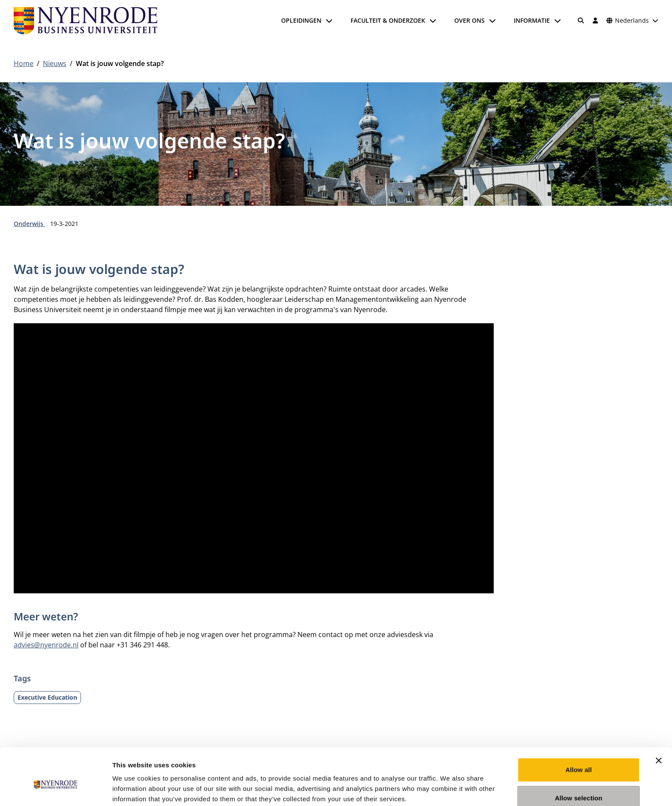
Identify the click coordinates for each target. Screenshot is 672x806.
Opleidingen (301, 20)
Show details (450, 789)
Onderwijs (29, 224)
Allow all (579, 728)
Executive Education (47, 697)
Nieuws (55, 63)
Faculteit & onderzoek (388, 20)
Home (24, 63)
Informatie (532, 20)
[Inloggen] (595, 21)
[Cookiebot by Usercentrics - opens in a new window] (55, 789)
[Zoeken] (581, 21)
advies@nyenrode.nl (46, 645)
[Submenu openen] (329, 21)
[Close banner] (659, 719)
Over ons (469, 20)
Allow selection (579, 756)
